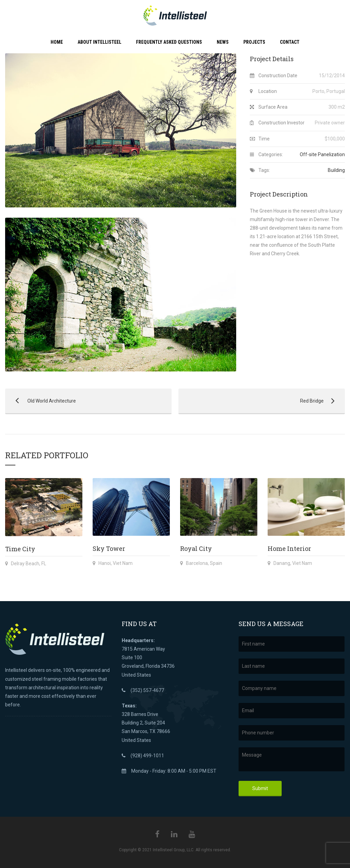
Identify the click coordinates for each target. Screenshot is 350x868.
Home (57, 42)
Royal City (196, 548)
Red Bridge (258, 401)
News (223, 42)
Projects (254, 42)
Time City (20, 549)
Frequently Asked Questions (169, 42)
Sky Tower (109, 548)
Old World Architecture (41, 401)
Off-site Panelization (322, 154)
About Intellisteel (99, 42)
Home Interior (289, 548)
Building (336, 170)
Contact (290, 42)
